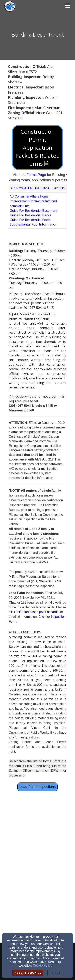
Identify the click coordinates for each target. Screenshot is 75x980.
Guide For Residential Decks (30, 215)
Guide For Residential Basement (34, 211)
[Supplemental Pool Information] (33, 224)
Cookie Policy (42, 965)
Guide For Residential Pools (30, 220)
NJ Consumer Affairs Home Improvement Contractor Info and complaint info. (33, 201)
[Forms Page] (36, 175)
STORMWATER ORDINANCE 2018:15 (37, 188)
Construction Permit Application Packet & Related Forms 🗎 (38, 147)
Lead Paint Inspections (37, 787)
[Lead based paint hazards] (40, 612)
